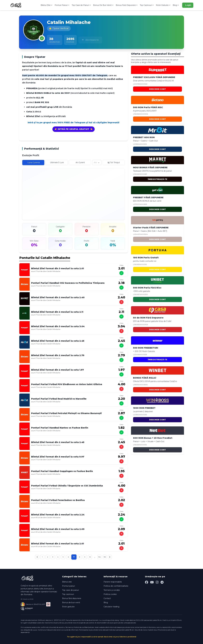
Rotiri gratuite (68, 607)
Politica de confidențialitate (116, 586)
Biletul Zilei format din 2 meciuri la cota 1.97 (57, 370)
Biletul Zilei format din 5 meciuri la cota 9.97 (58, 457)
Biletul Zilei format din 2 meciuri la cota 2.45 (58, 341)
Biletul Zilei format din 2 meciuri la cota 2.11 (57, 312)
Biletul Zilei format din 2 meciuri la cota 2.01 (58, 544)
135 (110, 557)
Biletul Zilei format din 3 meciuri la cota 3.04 (58, 326)
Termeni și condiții (112, 590)
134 (104, 557)
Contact (107, 598)
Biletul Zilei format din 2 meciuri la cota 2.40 (58, 297)
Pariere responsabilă (113, 582)
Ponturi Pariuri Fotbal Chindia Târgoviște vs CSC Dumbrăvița (67, 486)
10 (93, 557)
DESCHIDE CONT (157, 89)
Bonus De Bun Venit (103, 5)
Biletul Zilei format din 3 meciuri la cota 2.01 (58, 268)
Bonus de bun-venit (71, 602)
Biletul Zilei (47, 5)
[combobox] (94, 163)
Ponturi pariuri (68, 586)
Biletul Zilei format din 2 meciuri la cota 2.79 (58, 355)
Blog (176, 5)
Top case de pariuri (70, 590)
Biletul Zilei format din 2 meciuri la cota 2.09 (58, 529)
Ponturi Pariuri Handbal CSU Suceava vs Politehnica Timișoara (68, 283)
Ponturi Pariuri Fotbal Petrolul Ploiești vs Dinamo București (66, 413)
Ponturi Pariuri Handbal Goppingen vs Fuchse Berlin (62, 471)
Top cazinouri (68, 594)
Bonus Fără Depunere (127, 5)
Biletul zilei (67, 582)
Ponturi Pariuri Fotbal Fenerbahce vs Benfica (58, 500)
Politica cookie (110, 594)
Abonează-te (90, 40)
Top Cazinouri (147, 5)
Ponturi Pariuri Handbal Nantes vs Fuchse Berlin (60, 428)
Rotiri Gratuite (163, 5)
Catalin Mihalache (53, 271)
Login (188, 5)
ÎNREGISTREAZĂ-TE (157, 179)
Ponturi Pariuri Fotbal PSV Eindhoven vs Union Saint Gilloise (67, 384)
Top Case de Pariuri (81, 5)
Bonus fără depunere (72, 598)
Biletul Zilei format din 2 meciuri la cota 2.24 (58, 515)
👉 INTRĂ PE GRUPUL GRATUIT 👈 (74, 129)
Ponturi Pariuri (62, 5)
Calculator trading (111, 607)
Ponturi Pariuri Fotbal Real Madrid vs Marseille (59, 399)
